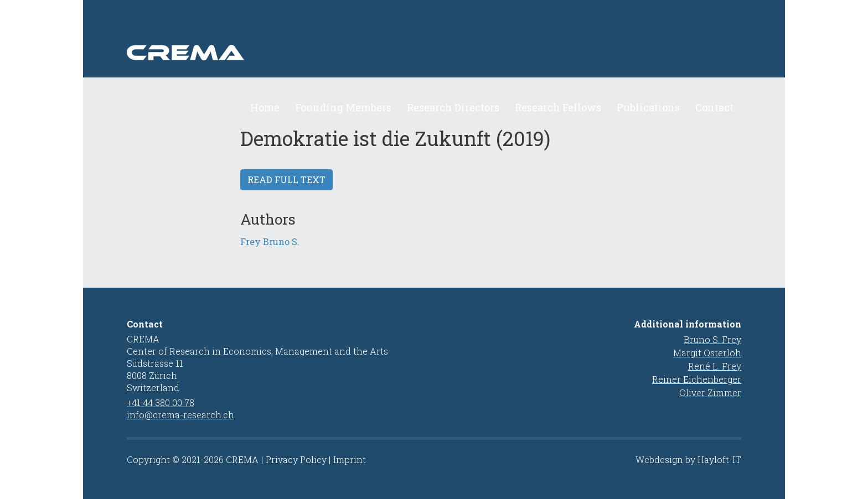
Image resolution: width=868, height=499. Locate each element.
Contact (714, 107)
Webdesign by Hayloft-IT (688, 459)
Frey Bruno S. (270, 241)
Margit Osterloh (707, 353)
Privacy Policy (296, 459)
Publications (648, 107)
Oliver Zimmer (710, 393)
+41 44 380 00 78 (161, 402)
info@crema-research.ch (180, 415)
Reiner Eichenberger (697, 379)
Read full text (286, 180)
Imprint (350, 459)
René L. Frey (715, 366)
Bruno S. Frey (712, 339)
